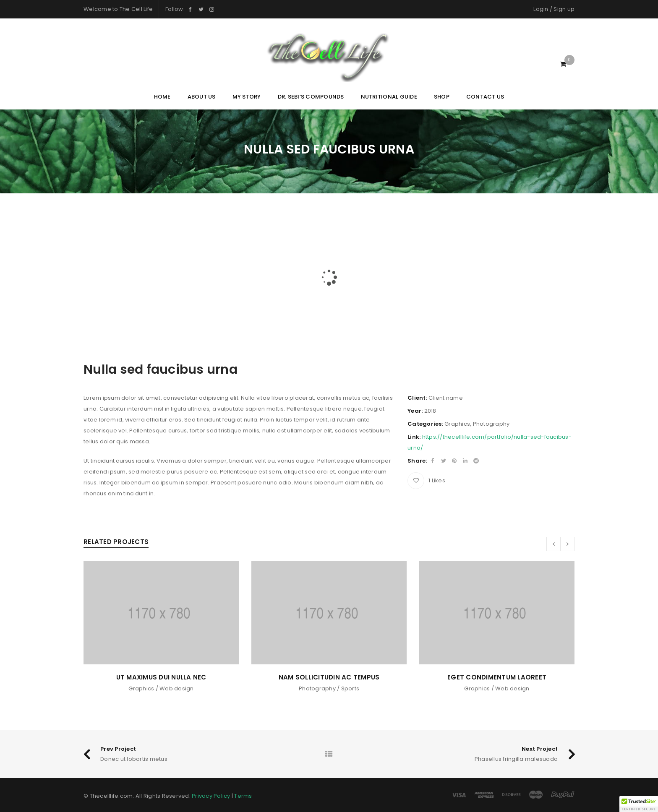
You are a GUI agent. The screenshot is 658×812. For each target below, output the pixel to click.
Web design (177, 688)
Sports (350, 688)
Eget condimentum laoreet (497, 677)
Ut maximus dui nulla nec (161, 677)
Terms (243, 796)
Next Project (540, 749)
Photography (491, 424)
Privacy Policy (211, 796)
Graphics (457, 424)
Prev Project (118, 749)
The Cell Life (136, 9)
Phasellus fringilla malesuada (516, 759)
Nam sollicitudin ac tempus (329, 677)
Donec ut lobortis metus (134, 759)
